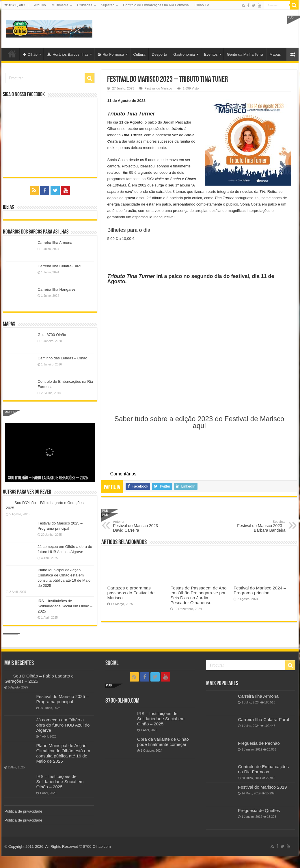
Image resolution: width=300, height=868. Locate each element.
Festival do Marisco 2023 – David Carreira (142, 526)
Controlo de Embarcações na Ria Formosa (156, 5)
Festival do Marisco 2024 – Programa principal (260, 590)
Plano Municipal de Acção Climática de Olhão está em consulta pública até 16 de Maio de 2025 (63, 753)
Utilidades (85, 5)
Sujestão (108, 5)
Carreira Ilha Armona (55, 243)
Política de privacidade (23, 811)
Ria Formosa (111, 54)
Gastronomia (184, 54)
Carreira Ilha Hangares (57, 289)
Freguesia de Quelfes (259, 810)
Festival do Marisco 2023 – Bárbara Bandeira (256, 526)
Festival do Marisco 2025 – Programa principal (62, 699)
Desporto (160, 54)
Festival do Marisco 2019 (262, 787)
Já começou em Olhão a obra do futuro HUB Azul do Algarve (63, 725)
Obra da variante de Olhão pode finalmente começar (163, 742)
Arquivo (40, 5)
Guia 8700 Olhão (52, 335)
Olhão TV (202, 5)
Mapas (275, 54)
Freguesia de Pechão (259, 743)
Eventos (211, 54)
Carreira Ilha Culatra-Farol (59, 266)
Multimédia (60, 5)
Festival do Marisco (158, 88)
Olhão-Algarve (12, 54)
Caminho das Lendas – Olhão (62, 358)
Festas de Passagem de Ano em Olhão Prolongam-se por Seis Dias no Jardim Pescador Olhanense (198, 595)
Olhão (30, 54)
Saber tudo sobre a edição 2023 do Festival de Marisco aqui (199, 422)
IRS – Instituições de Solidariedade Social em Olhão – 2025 (65, 606)
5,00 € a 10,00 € (121, 239)
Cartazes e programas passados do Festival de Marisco (131, 593)
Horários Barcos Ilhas (68, 54)
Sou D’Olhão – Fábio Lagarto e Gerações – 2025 (48, 478)
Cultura (139, 54)
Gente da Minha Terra (245, 54)
